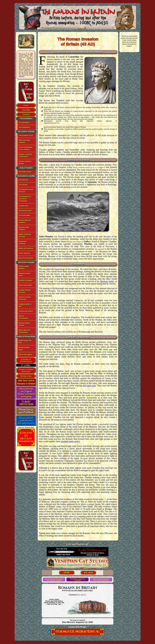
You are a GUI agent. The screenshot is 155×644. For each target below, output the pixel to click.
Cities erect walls (25, 285)
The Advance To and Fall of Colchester (25, 199)
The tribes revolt (25, 172)
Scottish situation (26, 280)
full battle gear (89, 386)
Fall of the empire (26, 355)
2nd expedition (25, 127)
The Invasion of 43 (26, 135)
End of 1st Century (26, 258)
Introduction (24, 180)
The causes (23, 185)
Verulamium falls (25, 211)
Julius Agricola (25, 253)
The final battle (25, 215)
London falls (24, 206)
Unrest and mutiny (26, 311)
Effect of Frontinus (26, 248)
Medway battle (107, 281)
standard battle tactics (70, 441)
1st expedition (24, 122)
